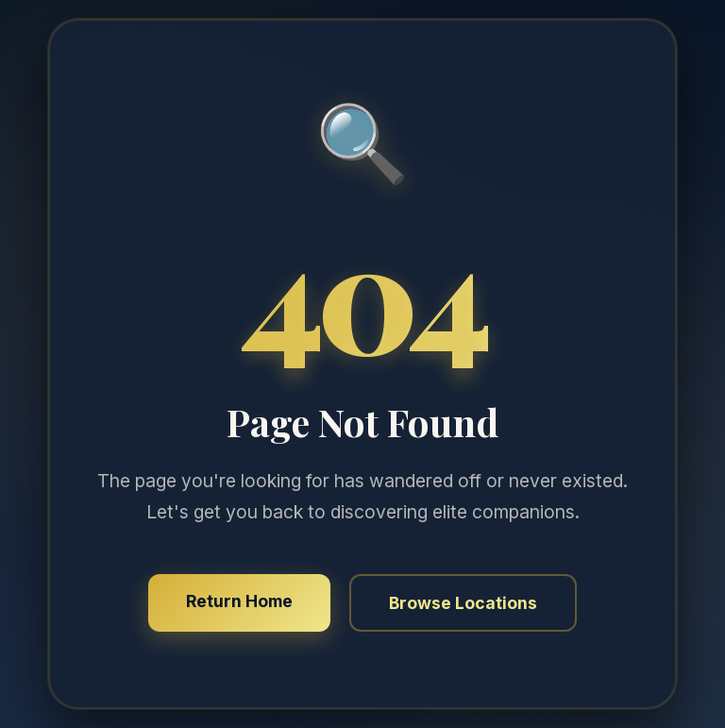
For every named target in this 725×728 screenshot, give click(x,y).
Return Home (239, 601)
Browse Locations (463, 603)
